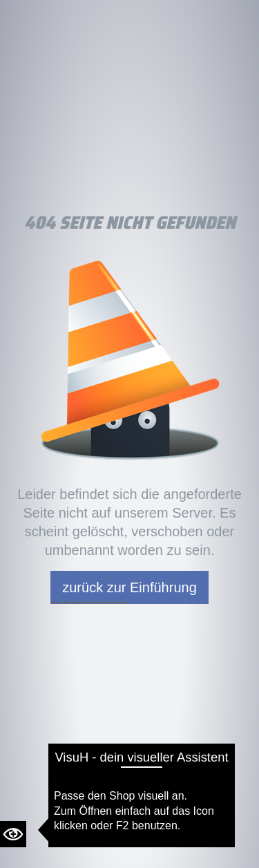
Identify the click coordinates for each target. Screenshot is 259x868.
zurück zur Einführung (129, 587)
